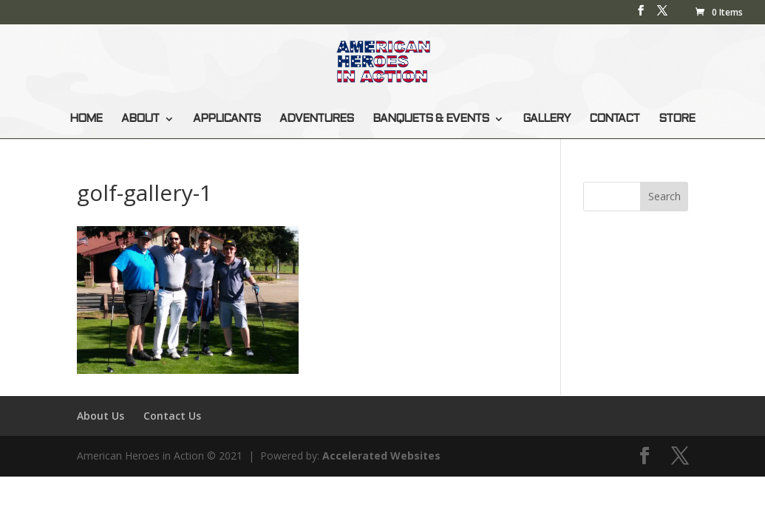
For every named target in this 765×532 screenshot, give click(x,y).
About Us (101, 416)
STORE (677, 119)
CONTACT (614, 119)
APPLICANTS (227, 119)
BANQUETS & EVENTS (431, 119)
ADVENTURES (316, 119)
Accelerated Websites (381, 456)
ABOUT (140, 119)
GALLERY (546, 119)
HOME (86, 119)
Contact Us (172, 416)
